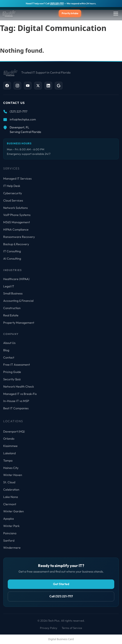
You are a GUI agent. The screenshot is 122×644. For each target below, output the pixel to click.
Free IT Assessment (17, 365)
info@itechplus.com (23, 119)
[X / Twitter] (38, 86)
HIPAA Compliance (16, 230)
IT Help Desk (12, 186)
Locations (13, 421)
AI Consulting (12, 259)
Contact (9, 357)
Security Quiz (12, 379)
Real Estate (11, 315)
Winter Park (11, 526)
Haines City (11, 468)
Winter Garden (14, 511)
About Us (9, 343)
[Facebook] (7, 86)
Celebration (11, 490)
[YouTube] (28, 86)
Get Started (61, 584)
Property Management (19, 323)
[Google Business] (59, 86)
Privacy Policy (49, 628)
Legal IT (9, 286)
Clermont (10, 504)
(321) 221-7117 (57, 3)
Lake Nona (11, 497)
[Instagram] (17, 86)
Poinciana (10, 533)
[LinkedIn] (48, 86)
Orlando (9, 439)
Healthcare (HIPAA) (16, 279)
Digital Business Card (61, 639)
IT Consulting (12, 251)
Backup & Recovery (16, 244)
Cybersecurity (13, 193)
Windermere (12, 548)
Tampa (8, 461)
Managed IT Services (17, 179)
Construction (12, 308)
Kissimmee (10, 446)
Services (11, 168)
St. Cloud (9, 482)
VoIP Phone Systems (17, 215)
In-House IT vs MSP (16, 401)
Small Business (13, 293)
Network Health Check (19, 387)
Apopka (8, 519)
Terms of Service (72, 628)
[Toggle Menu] (116, 14)
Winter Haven (13, 475)
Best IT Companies (16, 408)
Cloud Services (13, 200)
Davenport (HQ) (14, 431)
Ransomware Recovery (19, 237)
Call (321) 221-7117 (61, 596)
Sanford (9, 541)
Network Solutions (15, 208)
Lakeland (9, 453)
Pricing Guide (12, 372)
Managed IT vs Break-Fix (20, 394)
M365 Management (17, 222)
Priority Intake (70, 13)
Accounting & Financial (18, 301)
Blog (6, 350)
